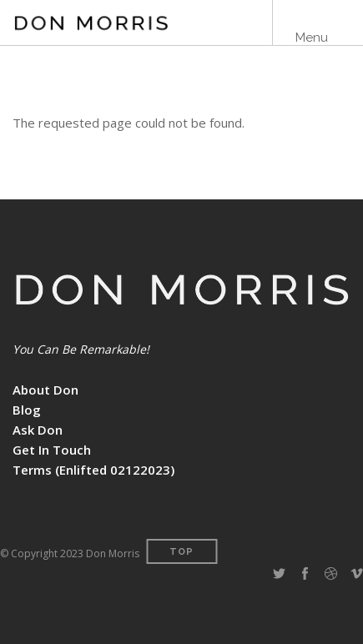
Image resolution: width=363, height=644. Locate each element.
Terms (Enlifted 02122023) (93, 470)
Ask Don (38, 430)
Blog (27, 410)
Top (181, 552)
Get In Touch (52, 450)
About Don (45, 390)
